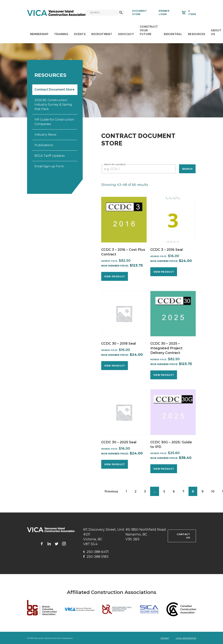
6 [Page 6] (174, 491)
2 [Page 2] (136, 491)
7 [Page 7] (183, 491)
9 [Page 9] (203, 491)
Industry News (45, 135)
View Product (115, 276)
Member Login (164, 13)
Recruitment (102, 34)
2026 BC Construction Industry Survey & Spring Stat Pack (53, 105)
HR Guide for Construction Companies (54, 122)
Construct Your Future (149, 30)
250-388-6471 (96, 552)
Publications (44, 145)
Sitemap (165, 638)
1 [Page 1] (126, 491)
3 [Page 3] (145, 491)
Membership (39, 34)
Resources (196, 34)
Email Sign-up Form (49, 166)
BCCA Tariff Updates (49, 156)
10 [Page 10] (213, 491)
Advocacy (126, 34)
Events (80, 34)
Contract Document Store (54, 89)
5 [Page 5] (164, 491)
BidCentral (173, 34)
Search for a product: (115, 164)
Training (61, 34)
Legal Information (186, 638)
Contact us (183, 536)
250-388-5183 (96, 557)
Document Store (139, 13)
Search (187, 169)
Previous (111, 491)
